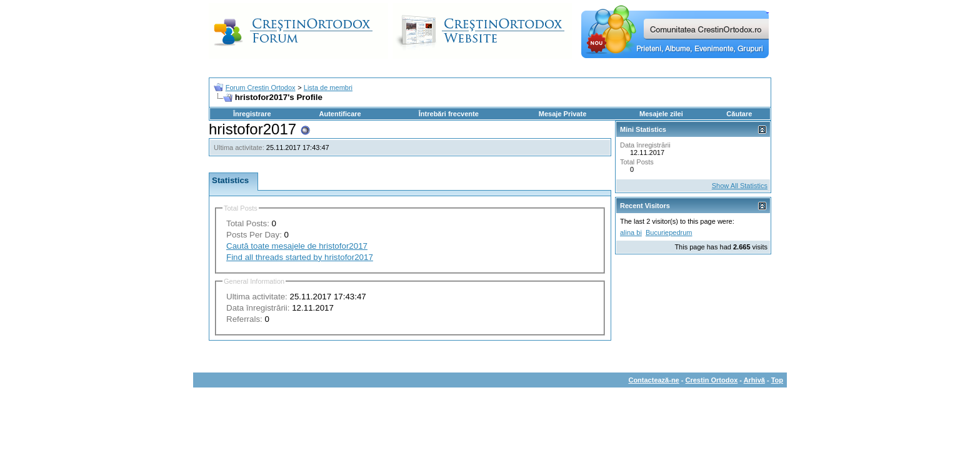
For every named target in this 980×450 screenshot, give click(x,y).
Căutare (739, 114)
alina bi (631, 232)
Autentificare (340, 114)
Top (777, 380)
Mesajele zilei (661, 114)
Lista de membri (328, 87)
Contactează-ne (653, 380)
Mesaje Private (562, 114)
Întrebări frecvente (449, 114)
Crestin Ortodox (712, 380)
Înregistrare (252, 114)
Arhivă (754, 380)
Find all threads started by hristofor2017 (300, 257)
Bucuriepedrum (669, 232)
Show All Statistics (740, 186)
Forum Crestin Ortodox (261, 87)
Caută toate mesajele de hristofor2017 (297, 246)
